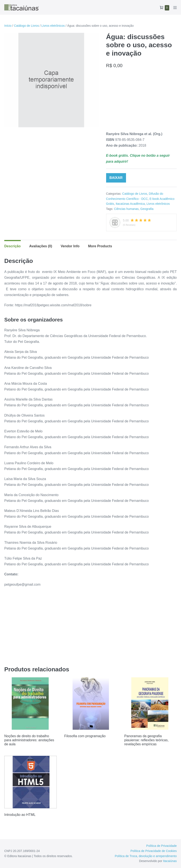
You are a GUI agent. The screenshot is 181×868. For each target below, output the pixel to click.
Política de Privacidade (162, 846)
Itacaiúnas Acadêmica (130, 204)
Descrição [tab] (13, 246)
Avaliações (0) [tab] (41, 246)
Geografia (147, 209)
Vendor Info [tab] (70, 246)
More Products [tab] (100, 246)
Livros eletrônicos (53, 26)
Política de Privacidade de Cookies (154, 851)
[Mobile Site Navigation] (175, 7)
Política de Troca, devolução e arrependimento (146, 856)
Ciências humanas (126, 209)
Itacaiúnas (170, 861)
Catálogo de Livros (26, 26)
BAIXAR (116, 178)
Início (8, 26)
